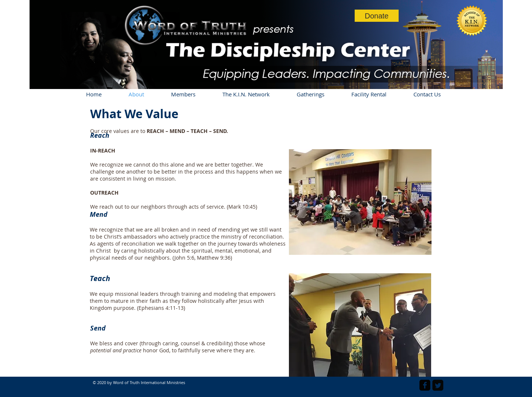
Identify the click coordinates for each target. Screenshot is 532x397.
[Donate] (377, 16)
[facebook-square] (425, 385)
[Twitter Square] (438, 385)
